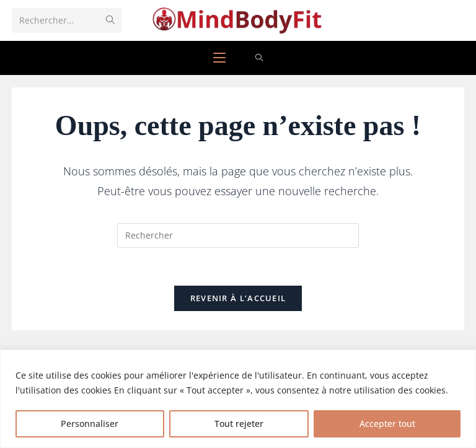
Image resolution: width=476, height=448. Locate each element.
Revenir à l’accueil (238, 298)
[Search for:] (259, 58)
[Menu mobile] (219, 58)
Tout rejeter (239, 424)
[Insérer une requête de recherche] (238, 235)
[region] (238, 399)
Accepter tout (387, 424)
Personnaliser (90, 424)
